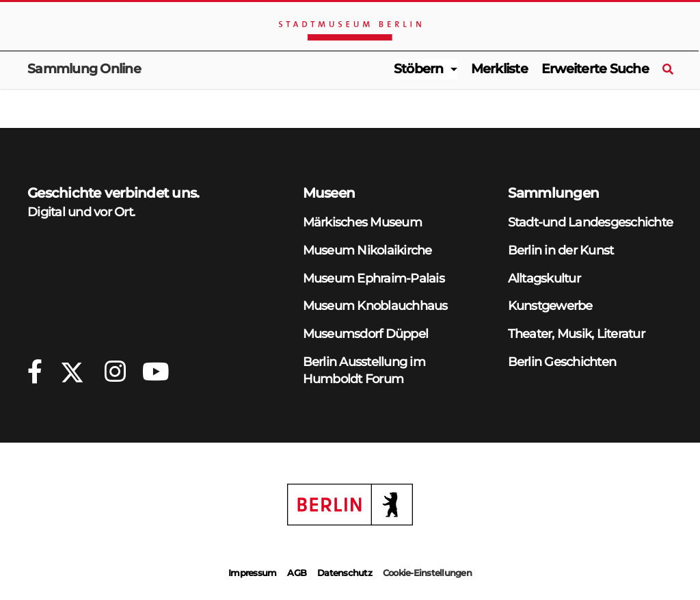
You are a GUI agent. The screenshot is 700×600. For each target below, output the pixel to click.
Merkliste (499, 69)
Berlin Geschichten (562, 362)
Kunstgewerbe (550, 305)
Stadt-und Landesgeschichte (591, 222)
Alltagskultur (544, 278)
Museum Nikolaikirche (367, 250)
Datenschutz (345, 573)
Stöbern (419, 69)
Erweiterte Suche (595, 69)
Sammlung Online (84, 69)
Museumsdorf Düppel (366, 334)
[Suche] (668, 70)
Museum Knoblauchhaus (375, 305)
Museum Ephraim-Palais (374, 278)
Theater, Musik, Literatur (576, 334)
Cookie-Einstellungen (427, 573)
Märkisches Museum (362, 222)
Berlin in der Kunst (561, 250)
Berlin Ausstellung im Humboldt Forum (364, 370)
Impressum (252, 573)
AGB (297, 573)
